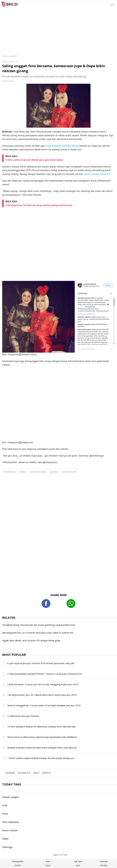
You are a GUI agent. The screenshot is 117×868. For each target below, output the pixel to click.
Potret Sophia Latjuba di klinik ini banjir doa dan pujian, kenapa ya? (41, 758)
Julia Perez (54, 472)
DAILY (36, 773)
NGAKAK (10, 773)
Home (5, 56)
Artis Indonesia (10, 472)
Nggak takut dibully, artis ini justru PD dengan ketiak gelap (31, 640)
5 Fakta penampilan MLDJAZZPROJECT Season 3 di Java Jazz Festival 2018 (44, 674)
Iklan (48, 861)
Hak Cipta (78, 861)
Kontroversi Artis (69, 472)
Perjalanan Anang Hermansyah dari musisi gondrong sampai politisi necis (39, 625)
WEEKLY (47, 773)
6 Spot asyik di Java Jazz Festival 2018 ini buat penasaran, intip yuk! (41, 663)
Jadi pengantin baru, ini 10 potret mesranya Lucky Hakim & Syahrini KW (38, 633)
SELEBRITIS (24, 773)
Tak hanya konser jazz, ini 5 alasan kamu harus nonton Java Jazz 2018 (42, 695)
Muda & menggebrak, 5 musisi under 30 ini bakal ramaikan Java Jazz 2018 (44, 705)
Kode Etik (104, 861)
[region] (66, 22)
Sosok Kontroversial (38, 472)
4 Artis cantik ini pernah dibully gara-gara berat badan (34, 160)
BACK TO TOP (58, 855)
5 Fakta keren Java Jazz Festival (23, 716)
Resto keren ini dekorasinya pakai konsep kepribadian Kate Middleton (42, 737)
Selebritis (13, 56)
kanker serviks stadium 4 (97, 174)
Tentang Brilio (18, 861)
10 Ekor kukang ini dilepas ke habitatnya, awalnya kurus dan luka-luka (41, 726)
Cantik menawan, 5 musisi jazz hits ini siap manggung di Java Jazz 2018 (43, 684)
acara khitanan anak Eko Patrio (62, 146)
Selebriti (23, 472)
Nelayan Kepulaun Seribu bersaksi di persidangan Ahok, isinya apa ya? (42, 748)
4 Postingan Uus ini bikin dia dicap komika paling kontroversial (39, 205)
